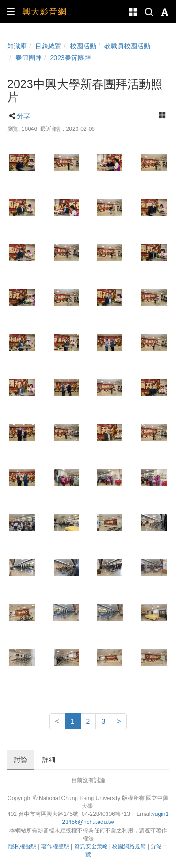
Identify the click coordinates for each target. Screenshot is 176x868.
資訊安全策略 (91, 846)
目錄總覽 (48, 46)
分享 (23, 116)
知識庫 (17, 46)
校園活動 (83, 46)
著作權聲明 (55, 846)
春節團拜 (29, 58)
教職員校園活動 (127, 46)
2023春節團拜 (71, 58)
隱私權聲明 (23, 846)
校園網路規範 (129, 846)
